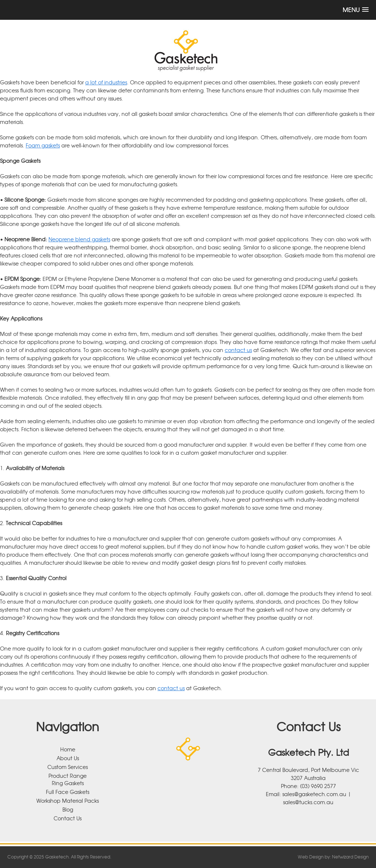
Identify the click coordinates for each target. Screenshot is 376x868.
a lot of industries (106, 82)
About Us (68, 758)
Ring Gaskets (68, 783)
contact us (238, 350)
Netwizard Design (350, 857)
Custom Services (68, 767)
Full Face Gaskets (68, 792)
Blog (68, 809)
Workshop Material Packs (68, 801)
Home (68, 749)
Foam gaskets (43, 145)
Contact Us (68, 818)
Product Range (68, 776)
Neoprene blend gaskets (79, 239)
